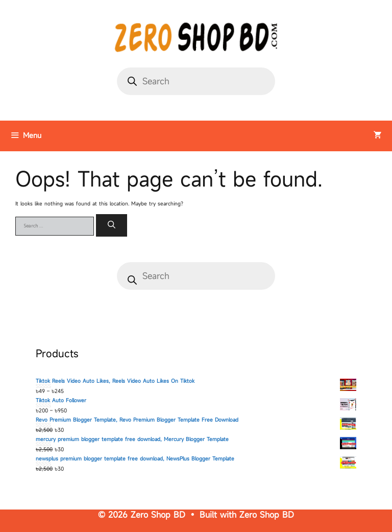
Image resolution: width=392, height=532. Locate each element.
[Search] (112, 226)
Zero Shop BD (267, 515)
